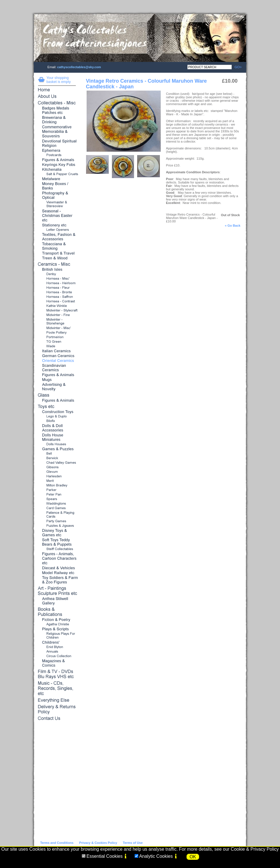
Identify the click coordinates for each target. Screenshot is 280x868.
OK (193, 857)
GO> (237, 67)
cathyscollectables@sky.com (79, 67)
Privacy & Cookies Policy (98, 843)
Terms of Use (133, 843)
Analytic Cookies (156, 856)
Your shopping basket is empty (59, 80)
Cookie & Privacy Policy (255, 849)
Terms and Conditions (57, 843)
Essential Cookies (104, 856)
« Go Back (233, 226)
